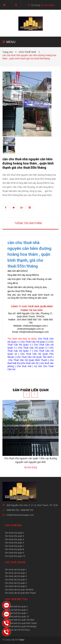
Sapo (22, 640)
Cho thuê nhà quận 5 (14, 543)
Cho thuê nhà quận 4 (14, 539)
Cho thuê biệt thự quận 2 (16, 606)
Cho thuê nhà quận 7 (14, 546)
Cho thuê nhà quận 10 (15, 556)
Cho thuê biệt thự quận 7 (16, 613)
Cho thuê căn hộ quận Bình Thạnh (20, 593)
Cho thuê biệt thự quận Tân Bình (20, 620)
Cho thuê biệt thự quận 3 (16, 610)
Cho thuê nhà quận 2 (14, 533)
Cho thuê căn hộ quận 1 (16, 570)
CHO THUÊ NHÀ (28, 52)
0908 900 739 (27, 510)
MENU (9, 42)
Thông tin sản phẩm (28, 223)
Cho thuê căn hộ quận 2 (16, 573)
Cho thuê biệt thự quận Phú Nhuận (21, 626)
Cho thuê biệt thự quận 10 (17, 617)
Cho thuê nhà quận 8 (14, 549)
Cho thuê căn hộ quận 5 (16, 583)
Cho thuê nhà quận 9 (14, 553)
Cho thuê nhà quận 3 (14, 536)
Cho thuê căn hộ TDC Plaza (17, 630)
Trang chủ (8, 52)
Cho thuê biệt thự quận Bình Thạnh (21, 623)
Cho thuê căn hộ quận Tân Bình (19, 590)
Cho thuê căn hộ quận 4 (16, 580)
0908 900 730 (13, 510)
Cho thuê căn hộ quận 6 (16, 586)
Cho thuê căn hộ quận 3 (16, 576)
